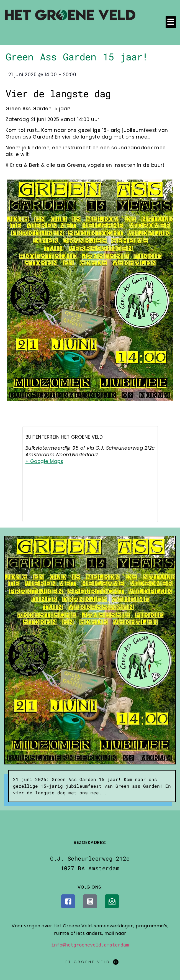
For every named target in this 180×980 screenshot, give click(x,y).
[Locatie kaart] (90, 498)
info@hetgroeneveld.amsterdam (90, 945)
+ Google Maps (44, 461)
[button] (171, 22)
